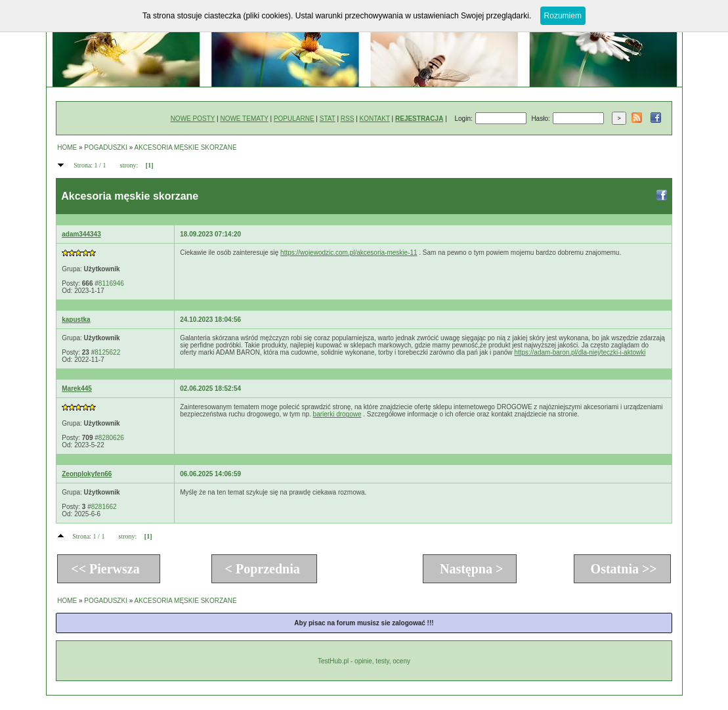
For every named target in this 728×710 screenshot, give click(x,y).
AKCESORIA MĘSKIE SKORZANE (186, 147)
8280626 (111, 438)
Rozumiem (563, 16)
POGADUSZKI (106, 147)
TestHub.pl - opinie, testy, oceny (364, 661)
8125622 (107, 352)
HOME (67, 147)
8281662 (104, 507)
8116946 (111, 283)
